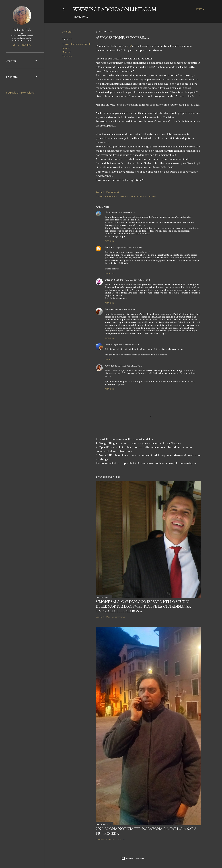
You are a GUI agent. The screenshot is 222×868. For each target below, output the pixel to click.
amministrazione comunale (76, 44)
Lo (106, 309)
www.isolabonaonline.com (115, 9)
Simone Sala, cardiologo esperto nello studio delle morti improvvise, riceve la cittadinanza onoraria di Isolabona (143, 606)
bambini (66, 48)
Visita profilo (22, 45)
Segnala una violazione (20, 93)
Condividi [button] (67, 32)
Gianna (109, 344)
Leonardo (110, 247)
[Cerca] (200, 9)
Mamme (67, 52)
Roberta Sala (22, 30)
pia (107, 212)
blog (129, 46)
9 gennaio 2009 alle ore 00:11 (137, 280)
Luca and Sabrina (114, 280)
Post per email (113, 192)
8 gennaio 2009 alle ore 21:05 (122, 212)
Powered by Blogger (133, 858)
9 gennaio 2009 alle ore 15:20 (122, 309)
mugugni (67, 56)
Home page (81, 17)
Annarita (109, 366)
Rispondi (110, 241)
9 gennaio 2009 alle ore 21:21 (126, 345)
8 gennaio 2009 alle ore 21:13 (129, 248)
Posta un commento (116, 617)
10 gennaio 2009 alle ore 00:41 (129, 366)
